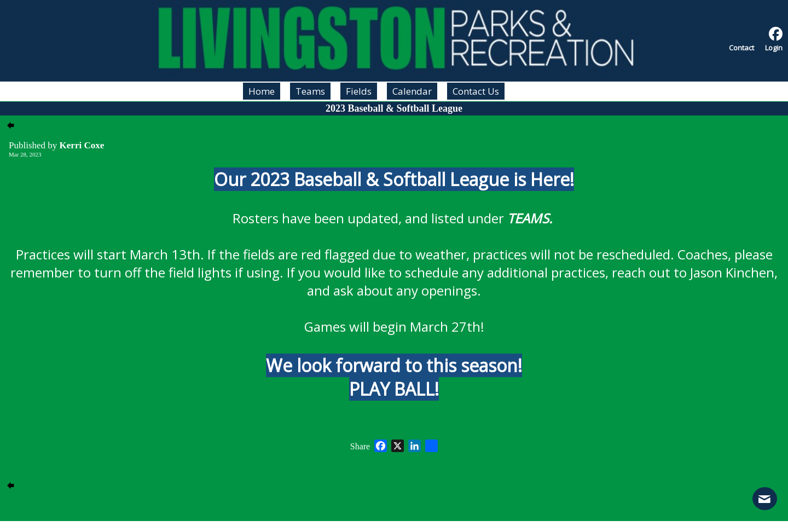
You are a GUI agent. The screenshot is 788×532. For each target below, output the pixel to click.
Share (360, 447)
